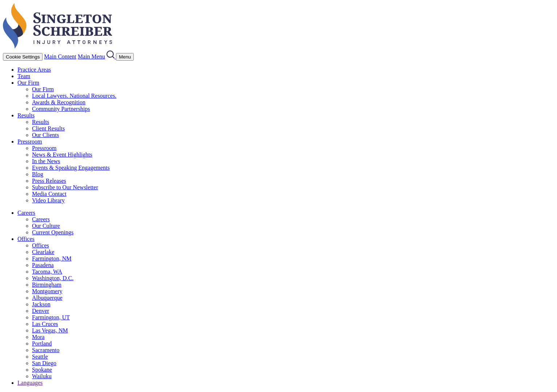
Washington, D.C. (53, 278)
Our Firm (28, 83)
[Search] (111, 56)
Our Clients (45, 135)
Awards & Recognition (59, 102)
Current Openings (53, 232)
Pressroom (30, 142)
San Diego (44, 363)
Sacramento (46, 350)
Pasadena (43, 265)
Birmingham (47, 285)
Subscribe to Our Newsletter (65, 187)
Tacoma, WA (47, 272)
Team (24, 76)
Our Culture (46, 226)
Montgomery (47, 291)
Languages (30, 383)
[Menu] (125, 57)
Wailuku (42, 376)
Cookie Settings (23, 57)
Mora (38, 337)
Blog (38, 174)
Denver (41, 311)
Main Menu (91, 56)
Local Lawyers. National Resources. (74, 96)
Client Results (48, 128)
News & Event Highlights (62, 155)
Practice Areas (34, 70)
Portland (42, 343)
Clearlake (43, 252)
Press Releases (49, 181)
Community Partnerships (61, 109)
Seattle (40, 357)
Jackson (41, 304)
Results (26, 115)
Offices (26, 239)
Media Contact (49, 194)
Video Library (48, 200)
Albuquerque (47, 298)
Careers (26, 213)
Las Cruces (45, 324)
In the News (46, 161)
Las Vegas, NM (50, 330)
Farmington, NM (52, 258)
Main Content (60, 56)
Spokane (42, 370)
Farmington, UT (51, 317)
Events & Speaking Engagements (71, 168)
